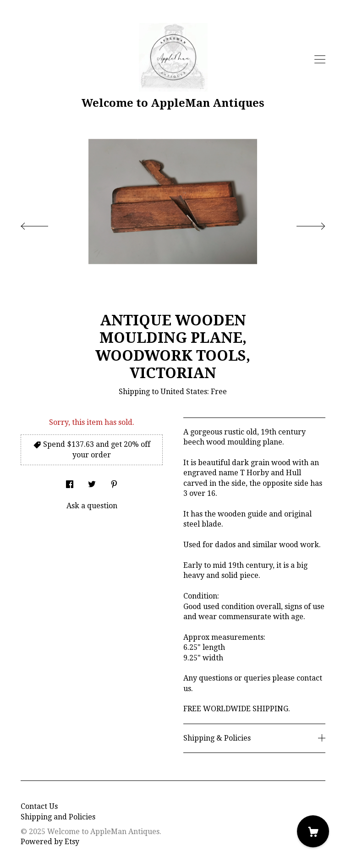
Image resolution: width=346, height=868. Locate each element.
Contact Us (39, 806)
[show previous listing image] (44, 224)
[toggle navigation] (320, 60)
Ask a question (92, 506)
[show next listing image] (302, 224)
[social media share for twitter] (92, 482)
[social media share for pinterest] (114, 482)
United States (184, 392)
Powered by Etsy (50, 842)
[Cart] (313, 831)
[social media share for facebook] (70, 482)
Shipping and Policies (58, 817)
